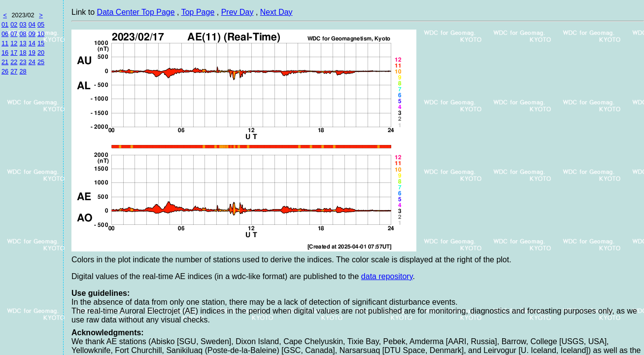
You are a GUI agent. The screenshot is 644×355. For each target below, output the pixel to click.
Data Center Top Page (136, 12)
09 (32, 34)
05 (41, 24)
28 (23, 71)
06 (5, 34)
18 (23, 53)
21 (5, 62)
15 (41, 43)
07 (14, 34)
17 (14, 53)
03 (23, 24)
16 (5, 53)
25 (41, 62)
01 (5, 24)
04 (32, 24)
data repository (387, 276)
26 (5, 71)
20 (41, 53)
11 (5, 43)
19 (32, 53)
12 (14, 43)
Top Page (198, 12)
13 (23, 43)
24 (32, 62)
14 (32, 43)
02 (14, 24)
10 (41, 34)
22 (14, 62)
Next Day (276, 12)
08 (23, 34)
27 (14, 71)
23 (23, 62)
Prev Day (237, 12)
